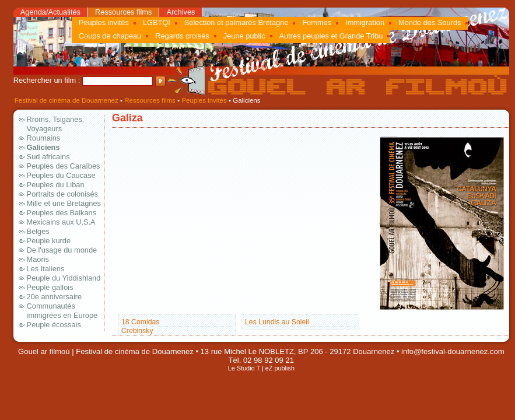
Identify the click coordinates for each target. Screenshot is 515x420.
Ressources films (123, 12)
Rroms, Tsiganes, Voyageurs (56, 124)
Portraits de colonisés (62, 194)
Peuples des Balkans (62, 213)
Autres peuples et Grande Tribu (331, 36)
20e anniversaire (55, 297)
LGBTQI (157, 22)
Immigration (365, 22)
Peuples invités (104, 22)
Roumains (44, 138)
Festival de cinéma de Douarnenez (66, 100)
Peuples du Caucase (61, 175)
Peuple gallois (50, 287)
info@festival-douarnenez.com (453, 351)
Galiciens (43, 147)
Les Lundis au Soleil (277, 322)
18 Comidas (140, 322)
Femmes (317, 22)
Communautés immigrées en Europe (62, 311)
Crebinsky (137, 331)
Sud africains (48, 157)
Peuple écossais (54, 325)
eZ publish (280, 368)
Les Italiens (46, 269)
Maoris (38, 259)
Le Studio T (244, 368)
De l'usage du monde (62, 250)
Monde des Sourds (430, 22)
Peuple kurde (49, 241)
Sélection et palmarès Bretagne (237, 22)
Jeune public (244, 36)
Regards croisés (182, 36)
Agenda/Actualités (50, 12)
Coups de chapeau (110, 36)
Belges (38, 231)
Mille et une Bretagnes (64, 203)
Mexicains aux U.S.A (61, 222)
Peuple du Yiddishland (64, 278)
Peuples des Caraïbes (64, 166)
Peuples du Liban (56, 185)
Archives (181, 12)
